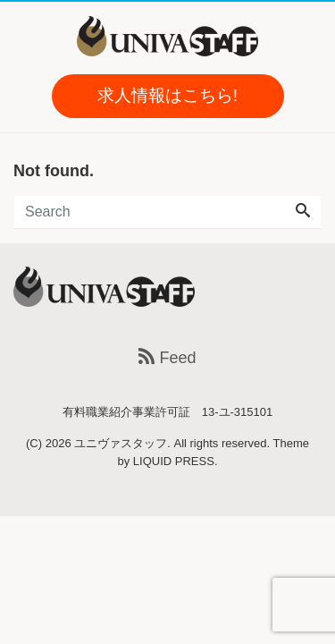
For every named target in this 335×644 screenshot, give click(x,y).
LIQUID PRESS (174, 461)
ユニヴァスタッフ (121, 443)
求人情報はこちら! (167, 95)
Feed (167, 358)
